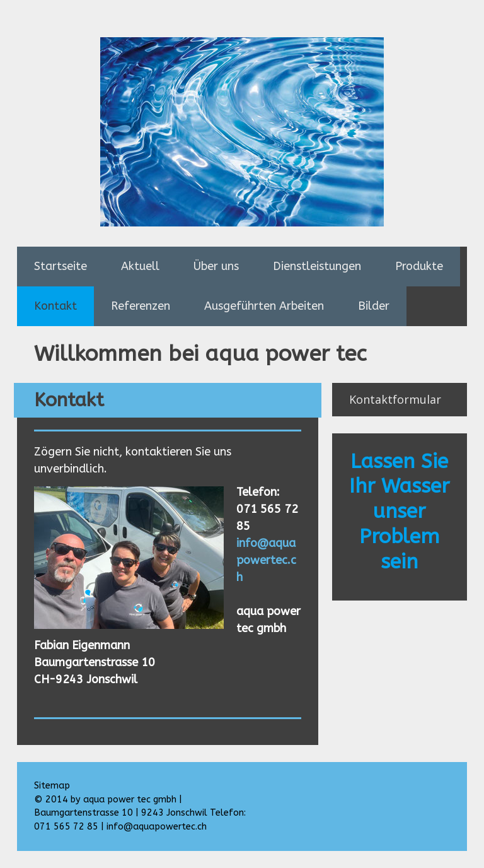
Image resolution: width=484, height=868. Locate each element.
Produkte (419, 266)
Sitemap (52, 786)
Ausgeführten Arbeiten (264, 306)
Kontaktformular (395, 399)
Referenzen (141, 306)
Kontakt (55, 306)
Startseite (60, 266)
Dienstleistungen (317, 266)
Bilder (374, 306)
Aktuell (140, 266)
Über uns (216, 266)
